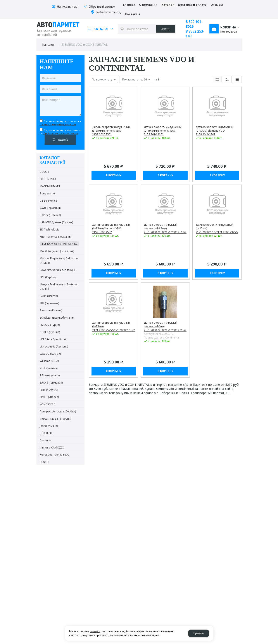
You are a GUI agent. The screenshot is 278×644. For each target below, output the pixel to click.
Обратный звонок (102, 7)
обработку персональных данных (61, 133)
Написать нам (67, 7)
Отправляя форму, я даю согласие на (60, 132)
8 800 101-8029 (194, 24)
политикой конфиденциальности (58, 124)
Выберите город (108, 12)
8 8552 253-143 (195, 34)
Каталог (48, 45)
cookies (95, 631)
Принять (199, 633)
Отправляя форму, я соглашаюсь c (60, 123)
